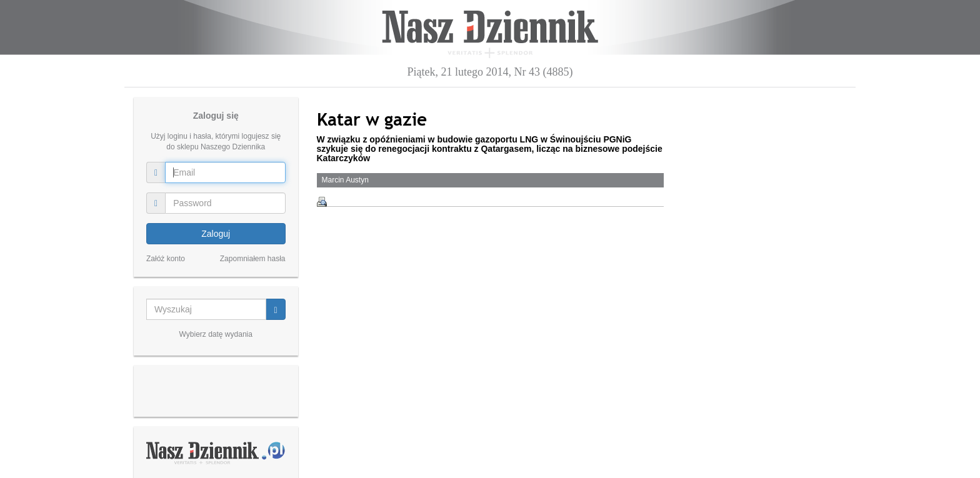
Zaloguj (216, 234)
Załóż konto (166, 259)
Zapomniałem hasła (253, 259)
